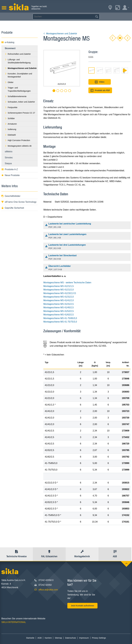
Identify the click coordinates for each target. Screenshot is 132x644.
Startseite (30, 638)
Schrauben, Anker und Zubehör (20, 102)
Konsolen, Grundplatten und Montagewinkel (18, 75)
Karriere (48, 638)
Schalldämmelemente (16, 96)
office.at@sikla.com (48, 590)
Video (100, 82)
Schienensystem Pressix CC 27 (20, 113)
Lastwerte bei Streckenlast (88, 257)
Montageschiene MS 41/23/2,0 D (60, 293)
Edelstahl (10, 135)
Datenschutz (71, 638)
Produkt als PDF (100, 90)
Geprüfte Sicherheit (13, 208)
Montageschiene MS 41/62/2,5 (58, 315)
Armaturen (11, 124)
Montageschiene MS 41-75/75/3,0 (60, 322)
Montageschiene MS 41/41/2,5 (58, 304)
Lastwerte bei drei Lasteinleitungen (88, 247)
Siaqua (8, 163)
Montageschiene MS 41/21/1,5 (58, 286)
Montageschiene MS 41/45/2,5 (58, 307)
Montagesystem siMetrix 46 (18, 146)
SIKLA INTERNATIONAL (14, 622)
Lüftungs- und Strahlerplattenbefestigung (18, 61)
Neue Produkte (11, 175)
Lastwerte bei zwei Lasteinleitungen (88, 236)
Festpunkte (11, 107)
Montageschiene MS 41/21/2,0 (58, 290)
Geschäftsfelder (11, 196)
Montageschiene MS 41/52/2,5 (58, 311)
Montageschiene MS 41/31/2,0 (58, 297)
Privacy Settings (99, 638)
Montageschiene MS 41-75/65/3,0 (60, 318)
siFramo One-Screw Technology (19, 202)
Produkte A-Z (10, 169)
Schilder (10, 118)
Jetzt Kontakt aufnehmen (82, 606)
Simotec (9, 158)
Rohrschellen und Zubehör (18, 54)
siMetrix (9, 152)
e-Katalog (8, 42)
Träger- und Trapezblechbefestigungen (18, 89)
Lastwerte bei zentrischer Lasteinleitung (88, 226)
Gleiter (9, 82)
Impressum (84, 638)
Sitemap (58, 638)
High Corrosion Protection (17, 140)
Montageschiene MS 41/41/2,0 (58, 300)
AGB (40, 638)
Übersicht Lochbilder (88, 268)
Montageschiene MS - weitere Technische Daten (67, 283)
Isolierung (10, 129)
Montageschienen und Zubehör (60, 34)
